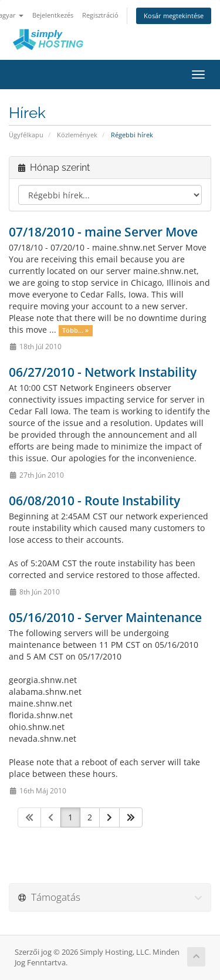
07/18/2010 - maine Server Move (103, 232)
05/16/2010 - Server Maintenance (105, 617)
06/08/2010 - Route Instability (94, 501)
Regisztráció (100, 15)
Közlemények (77, 135)
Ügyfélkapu (26, 135)
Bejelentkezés (53, 15)
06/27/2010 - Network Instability (103, 372)
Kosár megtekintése (174, 16)
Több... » (75, 330)
